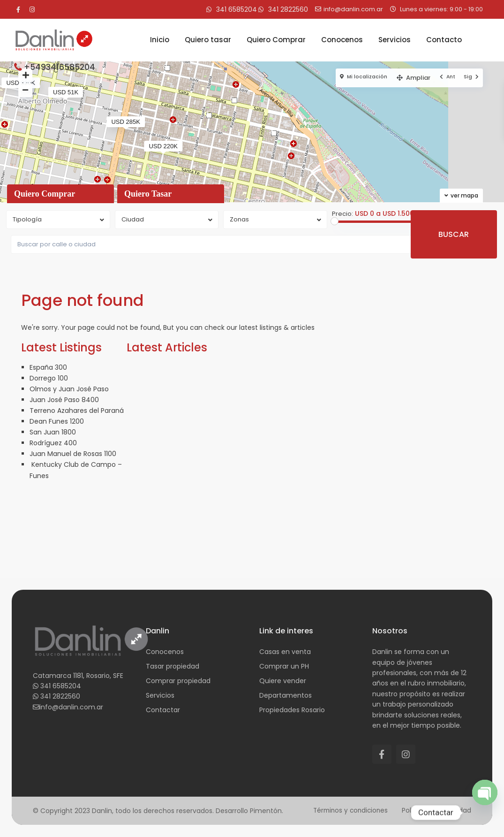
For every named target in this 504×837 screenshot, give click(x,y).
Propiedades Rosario (292, 710)
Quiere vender (283, 681)
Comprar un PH (284, 666)
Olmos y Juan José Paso (69, 389)
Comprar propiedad (178, 681)
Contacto (444, 40)
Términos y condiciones (348, 810)
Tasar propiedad (173, 666)
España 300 (48, 367)
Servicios (395, 40)
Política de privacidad (436, 810)
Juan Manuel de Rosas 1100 (73, 454)
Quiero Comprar (276, 40)
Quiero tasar (208, 40)
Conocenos (342, 40)
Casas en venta (285, 652)
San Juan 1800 (53, 432)
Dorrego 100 (49, 378)
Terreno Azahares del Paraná (77, 411)
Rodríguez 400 (53, 443)
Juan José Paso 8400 (64, 400)
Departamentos (286, 695)
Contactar (163, 710)
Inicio (160, 40)
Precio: (342, 214)
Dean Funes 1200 (57, 421)
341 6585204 (61, 686)
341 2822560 (60, 696)
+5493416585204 (60, 67)
